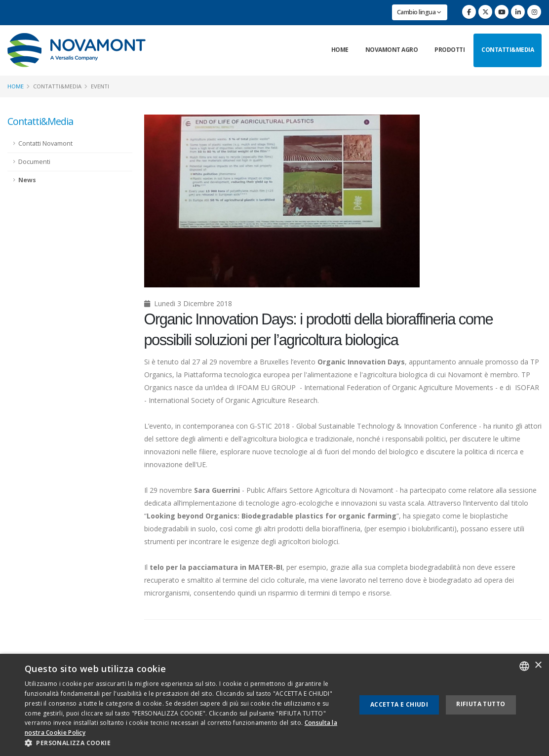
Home (340, 50)
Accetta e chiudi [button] (399, 704)
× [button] (538, 665)
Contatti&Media (508, 50)
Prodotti (450, 50)
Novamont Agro (392, 50)
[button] (185, 743)
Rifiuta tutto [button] (481, 704)
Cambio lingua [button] (419, 12)
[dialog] (274, 705)
